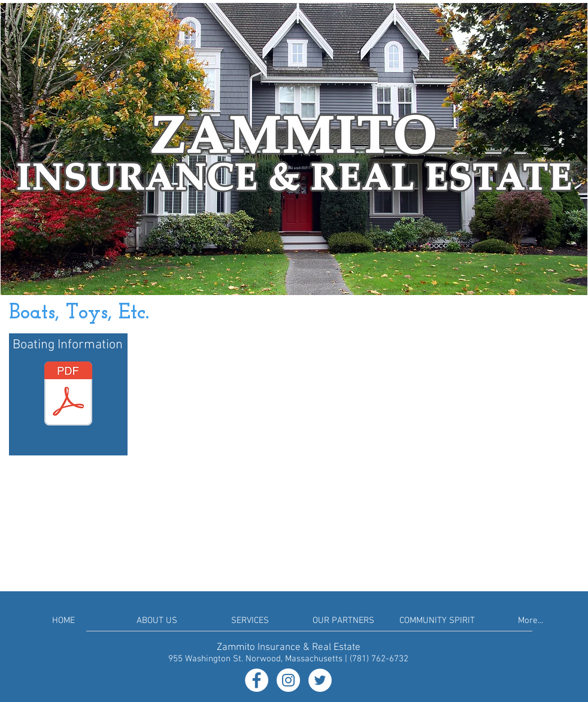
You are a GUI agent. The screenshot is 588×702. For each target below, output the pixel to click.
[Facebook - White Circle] (257, 680)
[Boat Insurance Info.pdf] (68, 395)
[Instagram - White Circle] (288, 680)
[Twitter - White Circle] (320, 680)
